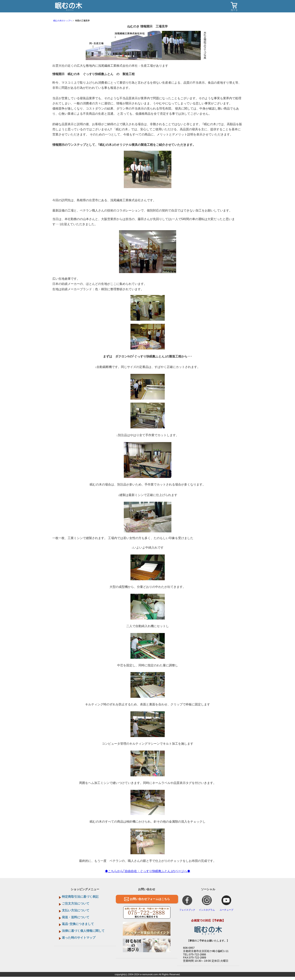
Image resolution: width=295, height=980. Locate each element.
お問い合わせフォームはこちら (150, 899)
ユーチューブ (226, 903)
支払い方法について (76, 910)
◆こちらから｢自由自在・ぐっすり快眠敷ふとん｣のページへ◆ (148, 871)
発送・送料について (76, 917)
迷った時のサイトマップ (79, 938)
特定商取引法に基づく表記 (80, 897)
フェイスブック (187, 903)
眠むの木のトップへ (63, 21)
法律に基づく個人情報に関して (83, 931)
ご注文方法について (76, 903)
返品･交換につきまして (78, 924)
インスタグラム (207, 903)
